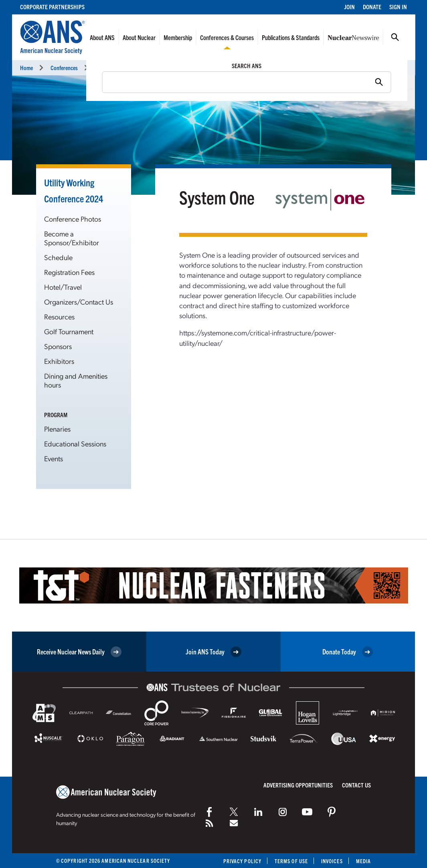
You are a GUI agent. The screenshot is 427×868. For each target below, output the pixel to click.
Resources (59, 316)
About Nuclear (139, 37)
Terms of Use (291, 861)
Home (26, 68)
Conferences (64, 68)
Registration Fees (69, 272)
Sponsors (58, 346)
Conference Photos (73, 219)
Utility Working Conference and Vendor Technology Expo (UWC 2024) (170, 68)
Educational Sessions (75, 443)
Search (395, 37)
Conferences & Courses (227, 37)
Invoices (332, 861)
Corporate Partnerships (52, 7)
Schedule (58, 257)
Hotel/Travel (63, 287)
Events (54, 458)
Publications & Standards (291, 37)
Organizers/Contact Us (79, 302)
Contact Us (356, 785)
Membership (178, 37)
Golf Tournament (69, 331)
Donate (372, 7)
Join (349, 7)
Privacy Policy (242, 861)
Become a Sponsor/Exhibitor (72, 238)
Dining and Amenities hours (76, 380)
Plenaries (57, 429)
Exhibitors (59, 361)
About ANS (102, 37)
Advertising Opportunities (298, 785)
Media (363, 861)
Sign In (398, 7)
